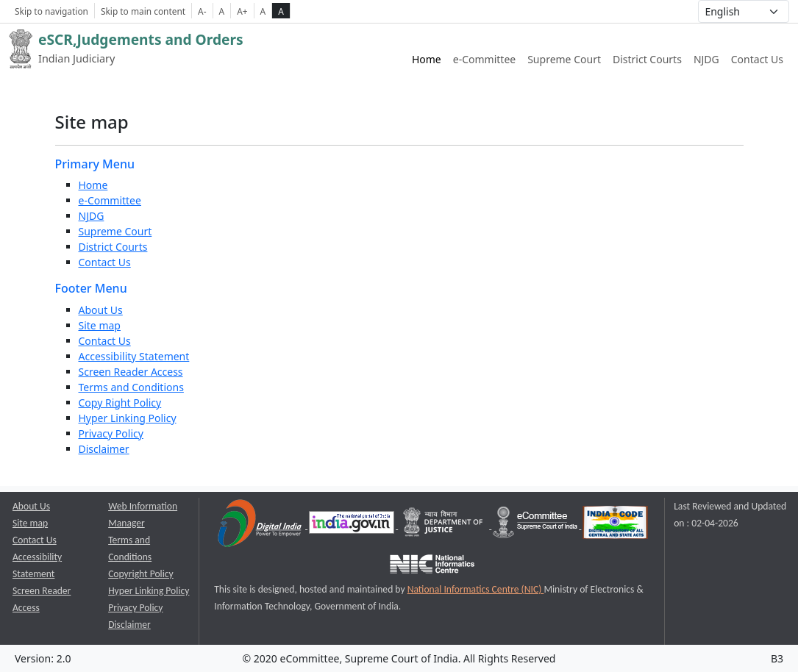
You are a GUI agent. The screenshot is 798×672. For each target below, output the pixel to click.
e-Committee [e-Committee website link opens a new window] (484, 59)
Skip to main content (143, 11)
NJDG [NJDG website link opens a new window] (706, 59)
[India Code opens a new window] (615, 525)
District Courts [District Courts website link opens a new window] (647, 59)
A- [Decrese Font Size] (202, 11)
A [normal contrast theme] (263, 11)
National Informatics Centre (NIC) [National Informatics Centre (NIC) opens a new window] (476, 589)
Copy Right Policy (120, 403)
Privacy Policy (111, 433)
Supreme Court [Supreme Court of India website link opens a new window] (564, 59)
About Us (101, 310)
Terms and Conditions (131, 387)
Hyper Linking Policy (128, 418)
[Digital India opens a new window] (261, 525)
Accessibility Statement (134, 356)
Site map (100, 325)
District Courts (113, 247)
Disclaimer (104, 449)
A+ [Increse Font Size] (242, 11)
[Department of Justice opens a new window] (445, 525)
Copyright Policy (141, 574)
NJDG (92, 216)
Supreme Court (115, 231)
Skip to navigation (51, 11)
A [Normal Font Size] (222, 11)
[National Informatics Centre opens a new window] (432, 566)
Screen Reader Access (131, 372)
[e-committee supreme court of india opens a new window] (536, 525)
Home (427, 59)
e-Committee (110, 200)
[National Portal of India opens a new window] (353, 525)
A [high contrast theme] (281, 11)
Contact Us (757, 59)
